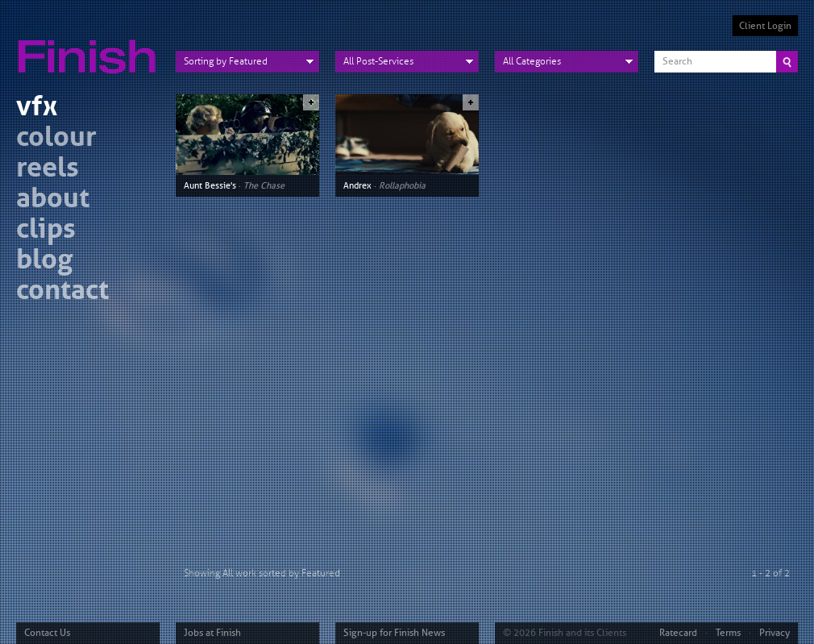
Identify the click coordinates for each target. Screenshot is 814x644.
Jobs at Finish (212, 633)
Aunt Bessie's (210, 185)
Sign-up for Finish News (394, 633)
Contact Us (47, 633)
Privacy (775, 633)
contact (62, 292)
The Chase (264, 185)
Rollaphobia (402, 185)
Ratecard (678, 633)
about (53, 200)
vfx (37, 108)
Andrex (357, 185)
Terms (728, 633)
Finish (91, 47)
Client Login (765, 26)
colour (56, 139)
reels (48, 170)
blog (44, 262)
